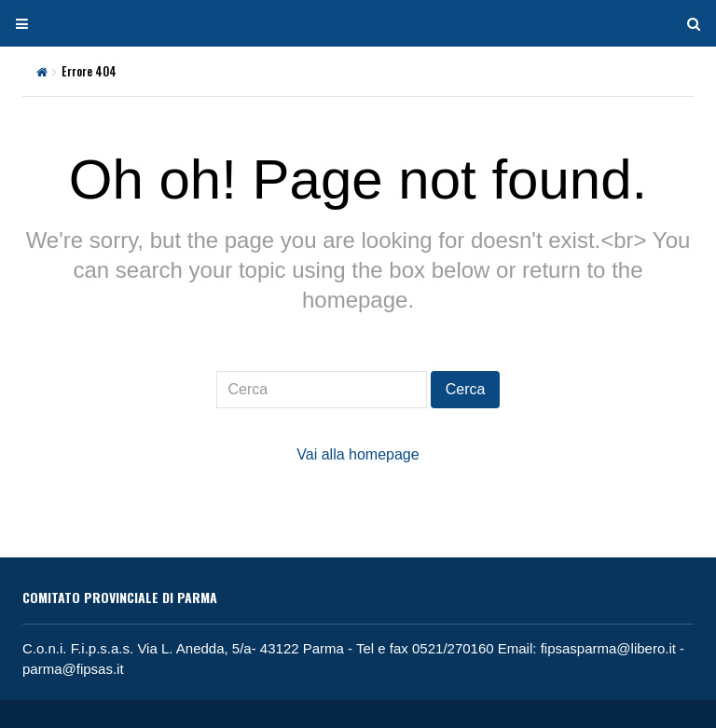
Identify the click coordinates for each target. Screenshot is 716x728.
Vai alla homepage (358, 454)
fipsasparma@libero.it (608, 648)
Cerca (466, 389)
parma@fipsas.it (73, 669)
